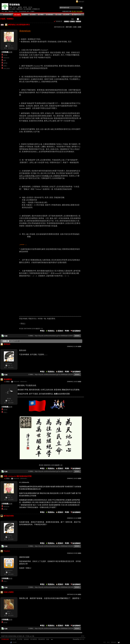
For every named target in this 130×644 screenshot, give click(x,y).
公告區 (58, 15)
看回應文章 (58, 21)
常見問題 (20, 639)
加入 (109, 642)
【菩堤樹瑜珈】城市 (24, 11)
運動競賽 (11, 11)
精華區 (25, 15)
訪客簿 (66, 15)
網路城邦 (81, 2)
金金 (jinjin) (7, 68)
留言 (6, 48)
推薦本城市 (20, 9)
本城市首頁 (7, 15)
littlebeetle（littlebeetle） (21, 382)
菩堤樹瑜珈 (14, 5)
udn (3, 11)
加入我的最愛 (27, 9)
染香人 (5, 66)
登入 (105, 642)
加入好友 (11, 48)
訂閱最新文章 (36, 9)
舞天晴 (30, 7)
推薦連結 (50, 15)
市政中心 (76, 15)
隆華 (5, 60)
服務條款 (26, 639)
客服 (48, 639)
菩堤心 (15, 7)
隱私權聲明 (42, 639)
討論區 (17, 15)
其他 (16, 11)
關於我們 (13, 639)
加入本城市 (12, 9)
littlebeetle (6, 58)
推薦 (79, 27)
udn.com (82, 639)
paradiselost (9, 570)
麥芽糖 (25, 7)
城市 (6, 11)
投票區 (33, 15)
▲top (83, 636)
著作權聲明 (34, 639)
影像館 (41, 15)
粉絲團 (15, 642)
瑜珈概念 (10, 19)
